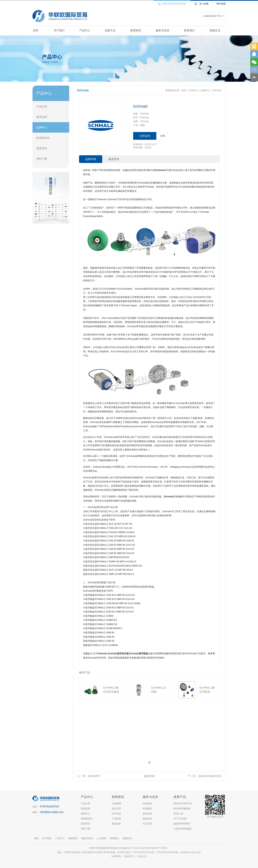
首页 (36, 30)
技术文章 (116, 809)
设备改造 (147, 814)
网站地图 (221, 4)
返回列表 (149, 776)
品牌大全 (110, 30)
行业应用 (147, 824)
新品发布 (116, 824)
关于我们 (59, 30)
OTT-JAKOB (180, 819)
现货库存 (42, 148)
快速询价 (147, 804)
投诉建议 (147, 809)
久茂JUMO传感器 (183, 829)
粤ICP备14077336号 (157, 848)
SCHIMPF (94, 776)
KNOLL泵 (178, 814)
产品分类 (42, 106)
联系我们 (189, 30)
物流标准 (147, 819)
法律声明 (116, 856)
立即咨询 (145, 136)
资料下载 (42, 159)
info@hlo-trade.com (52, 812)
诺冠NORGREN (182, 824)
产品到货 (116, 819)
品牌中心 (42, 127)
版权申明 (129, 856)
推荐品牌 (42, 117)
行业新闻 (116, 804)
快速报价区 (43, 138)
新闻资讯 (136, 30)
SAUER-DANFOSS (210, 776)
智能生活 (215, 30)
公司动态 (116, 814)
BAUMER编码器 (182, 809)
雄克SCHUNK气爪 (183, 804)
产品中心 (85, 30)
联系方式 (142, 856)
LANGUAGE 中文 (212, 16)
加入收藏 (204, 4)
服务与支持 (163, 30)
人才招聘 (101, 838)
